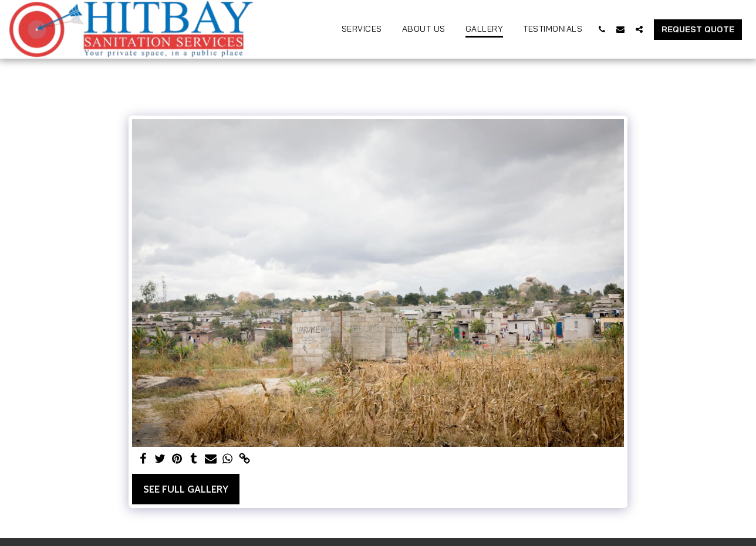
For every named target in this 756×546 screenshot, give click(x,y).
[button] (602, 29)
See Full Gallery (186, 489)
